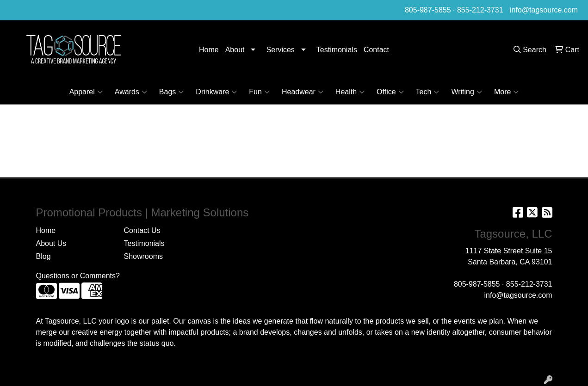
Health (350, 92)
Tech (428, 92)
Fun (259, 92)
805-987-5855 (428, 10)
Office (390, 92)
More (506, 92)
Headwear (303, 92)
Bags (171, 92)
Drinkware (216, 92)
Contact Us (142, 230)
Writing (467, 92)
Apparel (86, 92)
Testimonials (337, 50)
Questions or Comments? (78, 276)
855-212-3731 (480, 10)
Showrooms (143, 256)
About (235, 50)
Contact (376, 50)
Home (209, 50)
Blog (43, 256)
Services (280, 50)
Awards (131, 92)
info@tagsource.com (544, 10)
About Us (51, 243)
